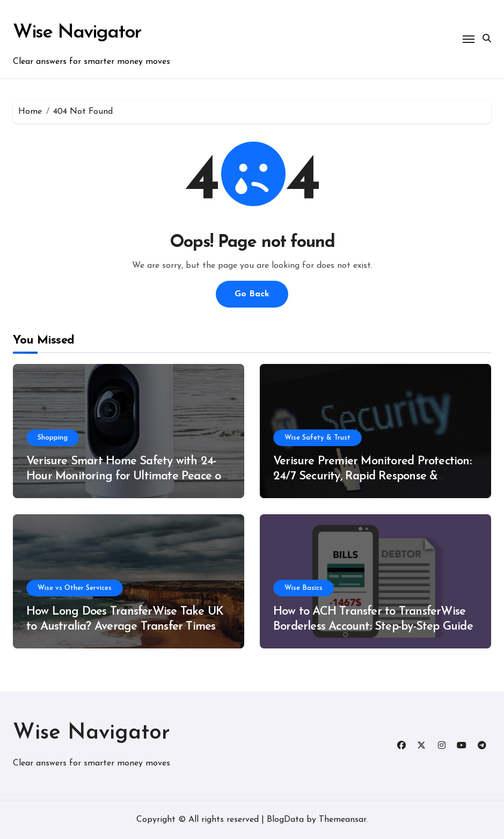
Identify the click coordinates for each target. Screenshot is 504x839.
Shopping (53, 438)
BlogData (285, 820)
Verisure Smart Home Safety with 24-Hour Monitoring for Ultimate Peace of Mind (126, 477)
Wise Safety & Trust (317, 438)
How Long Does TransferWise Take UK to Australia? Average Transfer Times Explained (125, 627)
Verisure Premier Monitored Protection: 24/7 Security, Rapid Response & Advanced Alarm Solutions (372, 477)
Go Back (252, 294)
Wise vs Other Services (75, 588)
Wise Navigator (77, 33)
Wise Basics (304, 588)
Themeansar (342, 820)
